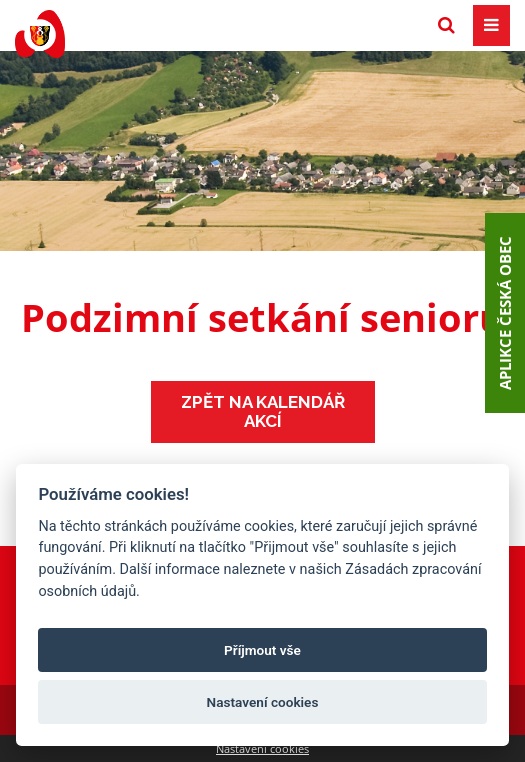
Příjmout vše (262, 650)
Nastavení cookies (262, 748)
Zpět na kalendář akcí (263, 411)
